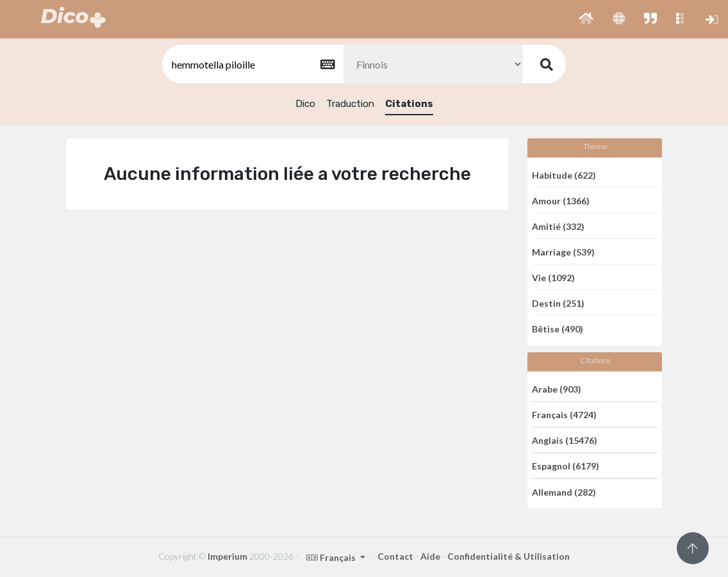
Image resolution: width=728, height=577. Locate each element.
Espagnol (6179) (566, 466)
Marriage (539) (563, 251)
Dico (305, 104)
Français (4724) (564, 415)
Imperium (227, 556)
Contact (395, 556)
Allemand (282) (564, 492)
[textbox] (252, 64)
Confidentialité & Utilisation (509, 556)
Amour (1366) (561, 200)
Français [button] (332, 557)
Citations (409, 104)
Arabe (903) (557, 388)
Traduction (350, 104)
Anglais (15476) (565, 440)
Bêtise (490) (558, 329)
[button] (586, 19)
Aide (430, 556)
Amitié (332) (558, 226)
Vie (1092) (553, 277)
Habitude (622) (564, 175)
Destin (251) (558, 303)
